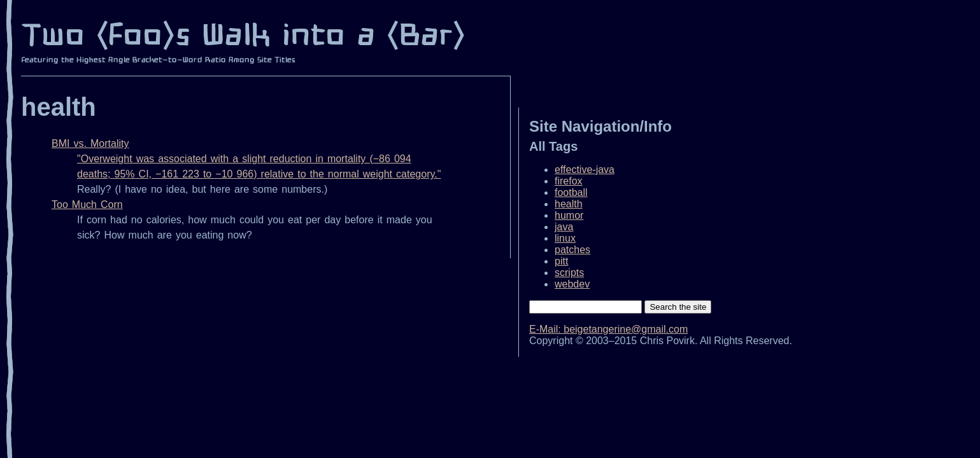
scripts (569, 273)
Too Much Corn (87, 205)
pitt (561, 261)
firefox (569, 181)
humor (569, 215)
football (571, 192)
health (569, 204)
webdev (572, 284)
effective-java (585, 170)
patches (572, 250)
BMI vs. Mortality (90, 143)
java (564, 227)
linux (565, 238)
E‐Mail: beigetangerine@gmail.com (608, 329)
